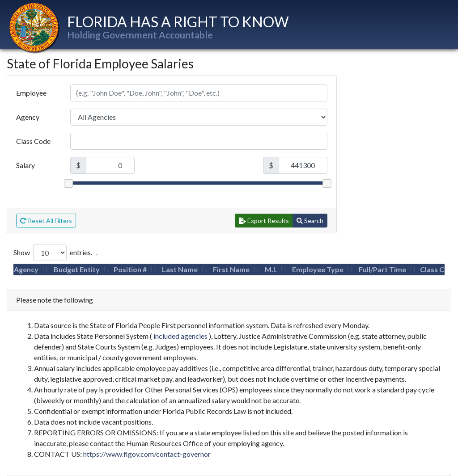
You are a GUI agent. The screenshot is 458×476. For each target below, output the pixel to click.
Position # (130, 269)
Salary (25, 165)
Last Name (180, 269)
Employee (31, 93)
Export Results (264, 221)
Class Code (33, 141)
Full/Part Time (382, 269)
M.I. (271, 269)
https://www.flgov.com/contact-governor (147, 454)
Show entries (52, 253)
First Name (231, 269)
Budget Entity (77, 269)
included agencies (180, 336)
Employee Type (318, 269)
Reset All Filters (46, 221)
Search (310, 221)
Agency (28, 117)
